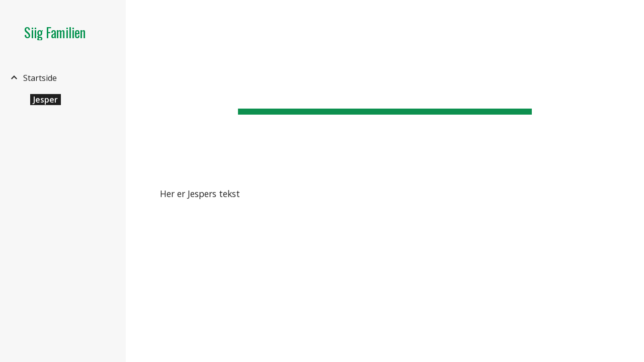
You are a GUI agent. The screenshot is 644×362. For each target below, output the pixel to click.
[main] (385, 85)
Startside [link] (40, 78)
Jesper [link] (46, 100)
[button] (632, 14)
